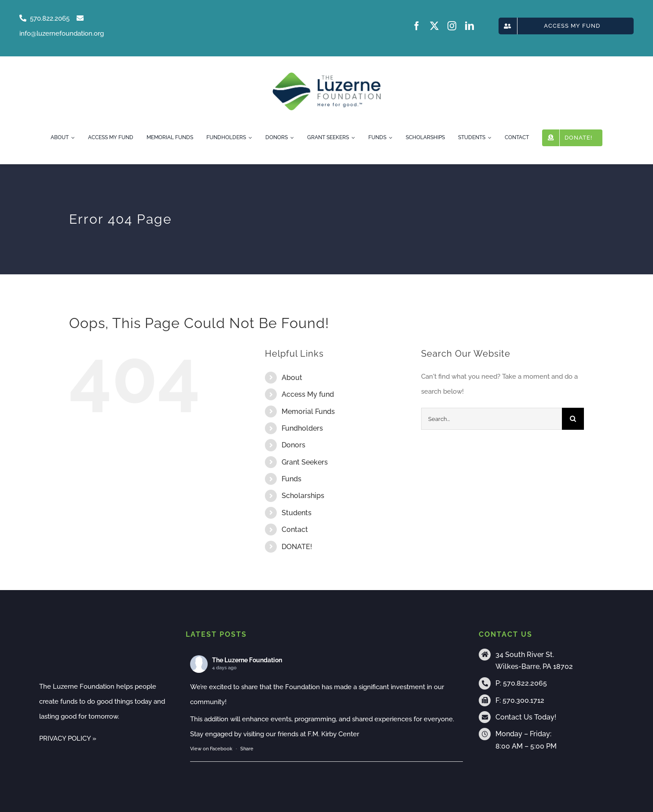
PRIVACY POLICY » (68, 738)
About (292, 378)
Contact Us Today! (526, 717)
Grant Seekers (305, 462)
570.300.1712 (523, 700)
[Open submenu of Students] (488, 138)
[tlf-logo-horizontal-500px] (326, 75)
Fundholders (302, 428)
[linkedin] (470, 26)
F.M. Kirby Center (333, 734)
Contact (295, 530)
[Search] (573, 419)
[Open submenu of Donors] (291, 138)
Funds (292, 479)
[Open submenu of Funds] (389, 138)
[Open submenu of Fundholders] (249, 138)
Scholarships (303, 496)
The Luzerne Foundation (247, 660)
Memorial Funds (308, 412)
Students (297, 513)
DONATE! (297, 547)
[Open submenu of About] (72, 138)
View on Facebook (211, 749)
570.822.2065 (525, 683)
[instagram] (452, 26)
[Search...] (492, 419)
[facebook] (417, 26)
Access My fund (308, 394)
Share (247, 749)
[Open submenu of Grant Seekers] (352, 138)
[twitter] (434, 26)
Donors (293, 445)
